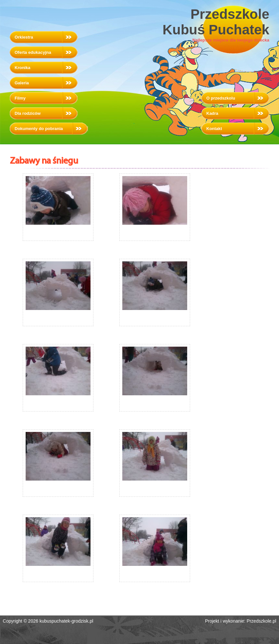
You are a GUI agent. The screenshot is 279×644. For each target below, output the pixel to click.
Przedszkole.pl (261, 621)
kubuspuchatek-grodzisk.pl (67, 621)
